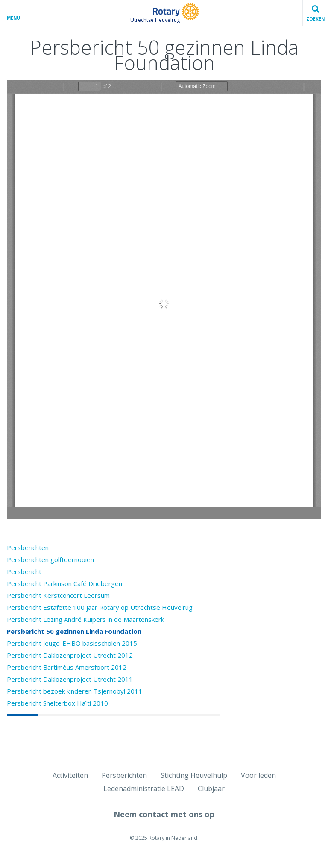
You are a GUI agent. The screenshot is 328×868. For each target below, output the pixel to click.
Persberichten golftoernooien (50, 559)
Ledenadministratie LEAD (144, 789)
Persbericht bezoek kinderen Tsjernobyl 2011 (75, 691)
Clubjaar (211, 789)
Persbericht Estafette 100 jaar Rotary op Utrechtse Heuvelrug (100, 607)
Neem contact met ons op (164, 814)
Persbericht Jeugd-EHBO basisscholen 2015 (72, 643)
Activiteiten (70, 775)
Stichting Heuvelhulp (194, 775)
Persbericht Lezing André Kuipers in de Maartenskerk (85, 619)
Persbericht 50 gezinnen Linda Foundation (74, 631)
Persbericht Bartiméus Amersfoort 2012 (67, 667)
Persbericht (24, 571)
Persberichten (28, 547)
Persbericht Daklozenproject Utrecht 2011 (70, 679)
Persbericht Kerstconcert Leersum (58, 595)
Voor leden (258, 775)
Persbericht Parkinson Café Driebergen (64, 583)
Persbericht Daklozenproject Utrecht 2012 (70, 655)
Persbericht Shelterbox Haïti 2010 (57, 703)
